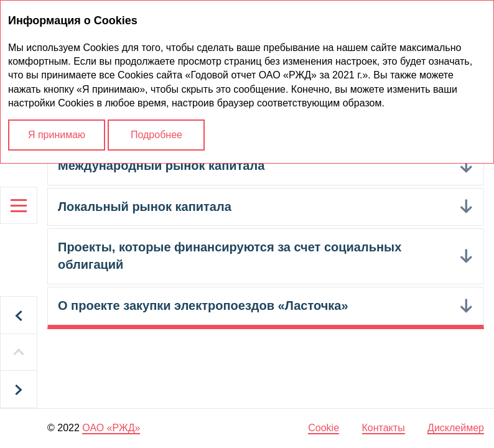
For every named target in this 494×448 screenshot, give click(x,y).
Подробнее (156, 135)
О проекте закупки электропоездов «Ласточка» (203, 306)
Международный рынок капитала (161, 166)
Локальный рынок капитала (145, 207)
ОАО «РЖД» (111, 428)
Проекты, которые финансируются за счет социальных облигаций (230, 256)
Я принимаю (57, 135)
